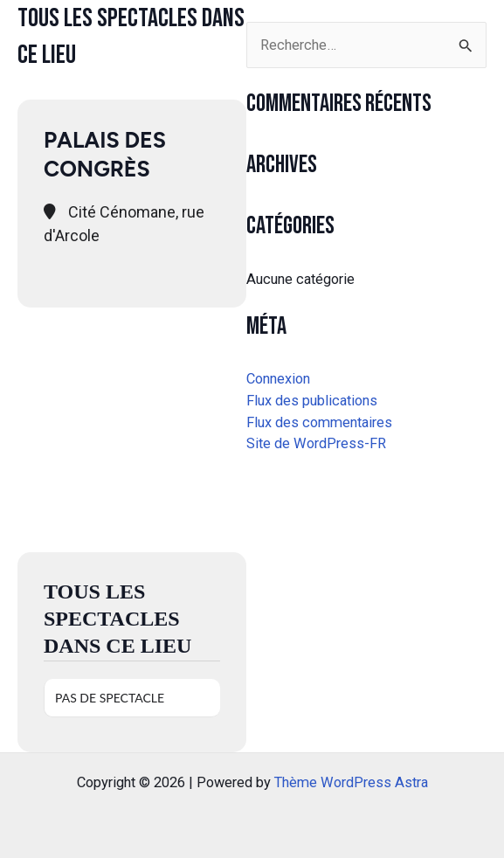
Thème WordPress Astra (351, 782)
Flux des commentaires (319, 422)
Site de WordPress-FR (316, 443)
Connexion (278, 379)
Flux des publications (312, 401)
